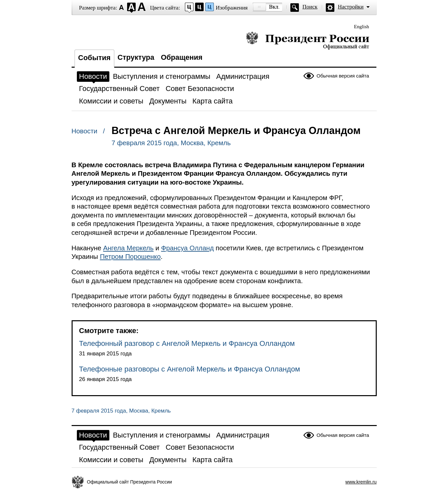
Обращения (182, 57)
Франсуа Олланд (187, 248)
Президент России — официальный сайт (308, 40)
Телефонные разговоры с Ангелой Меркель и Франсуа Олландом (190, 369)
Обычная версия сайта (343, 76)
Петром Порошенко (130, 257)
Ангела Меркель (128, 248)
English (362, 27)
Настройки (351, 7)
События (94, 58)
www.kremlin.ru (361, 482)
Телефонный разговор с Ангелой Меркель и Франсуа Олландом (187, 343)
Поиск (310, 7)
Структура (136, 57)
